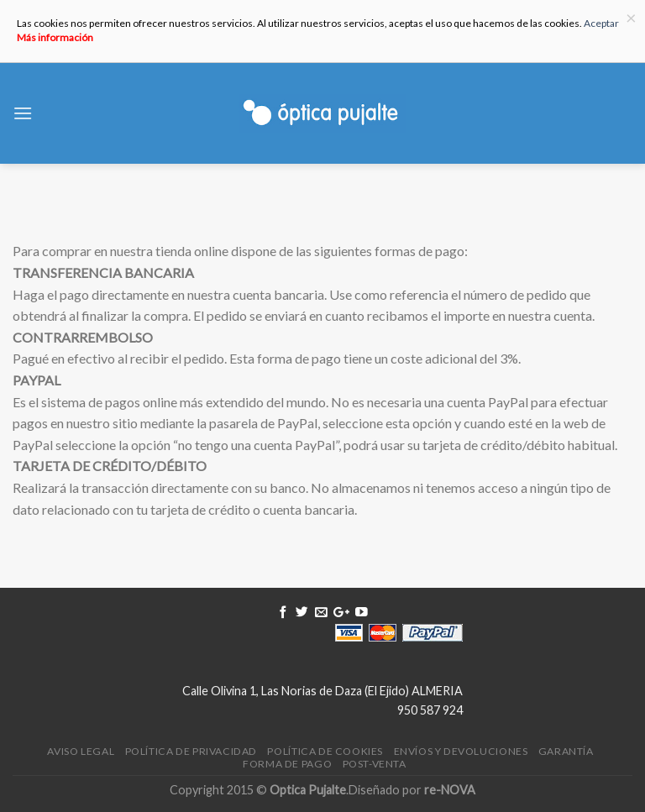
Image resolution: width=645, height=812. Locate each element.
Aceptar (601, 23)
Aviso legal (81, 751)
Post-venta (375, 764)
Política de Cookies (325, 751)
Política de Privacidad (191, 751)
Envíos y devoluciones (461, 751)
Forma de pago (287, 764)
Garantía (566, 751)
